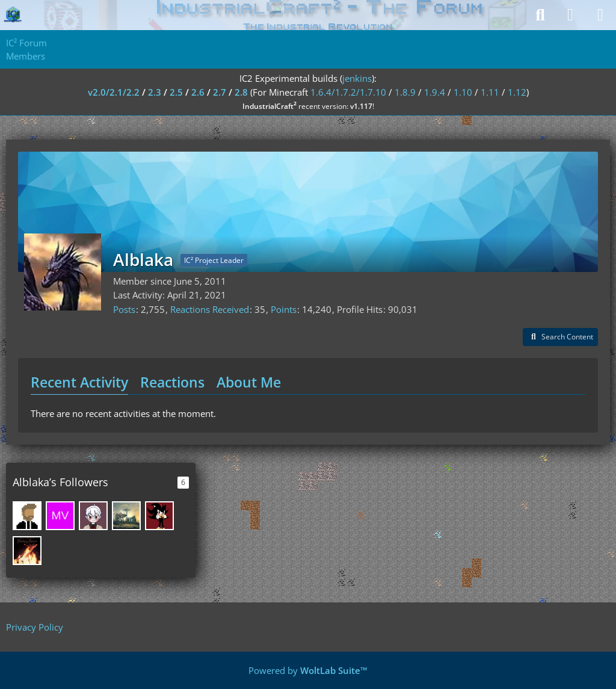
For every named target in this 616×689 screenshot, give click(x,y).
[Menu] (600, 15)
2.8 (241, 92)
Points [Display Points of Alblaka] (284, 309)
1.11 (490, 92)
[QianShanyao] (93, 516)
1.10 (463, 92)
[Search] (540, 15)
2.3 (155, 92)
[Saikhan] (27, 516)
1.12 (517, 92)
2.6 (198, 92)
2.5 (176, 92)
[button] (560, 337)
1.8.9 (405, 92)
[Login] (570, 15)
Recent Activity (79, 382)
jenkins (357, 78)
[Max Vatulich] (60, 516)
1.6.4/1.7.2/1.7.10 (348, 92)
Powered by (308, 670)
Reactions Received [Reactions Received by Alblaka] (210, 309)
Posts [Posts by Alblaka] (124, 309)
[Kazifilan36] (126, 516)
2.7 (220, 92)
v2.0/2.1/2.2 (114, 92)
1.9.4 (435, 92)
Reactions (172, 382)
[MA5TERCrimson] (159, 516)
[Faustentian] (27, 551)
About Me (249, 382)
